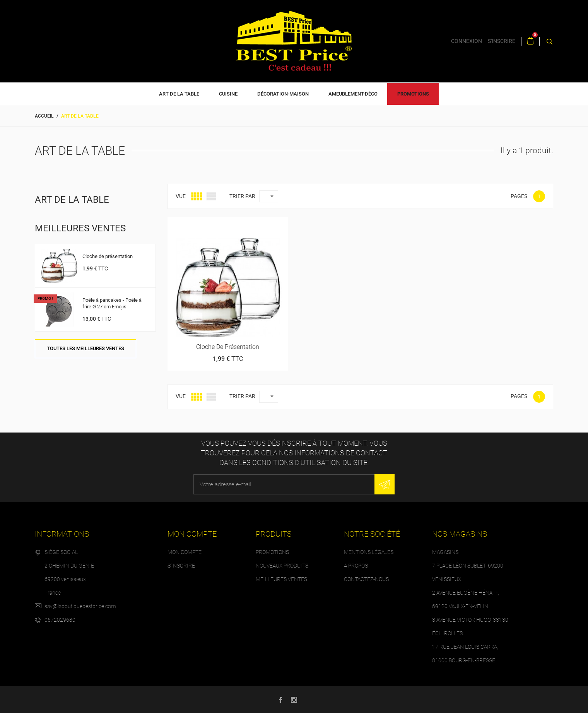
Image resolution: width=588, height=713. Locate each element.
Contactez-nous (366, 579)
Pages (519, 196)
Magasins (445, 552)
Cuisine (228, 94)
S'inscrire (181, 566)
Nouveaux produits (282, 566)
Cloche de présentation (108, 256)
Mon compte (185, 552)
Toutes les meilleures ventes (85, 348)
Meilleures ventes (281, 579)
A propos (356, 566)
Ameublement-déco (353, 94)
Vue (181, 196)
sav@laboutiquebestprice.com (80, 606)
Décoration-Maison (283, 94)
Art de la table (179, 94)
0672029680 (60, 620)
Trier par (242, 196)
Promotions (413, 94)
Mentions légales (369, 552)
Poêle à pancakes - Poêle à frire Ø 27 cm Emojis (112, 303)
